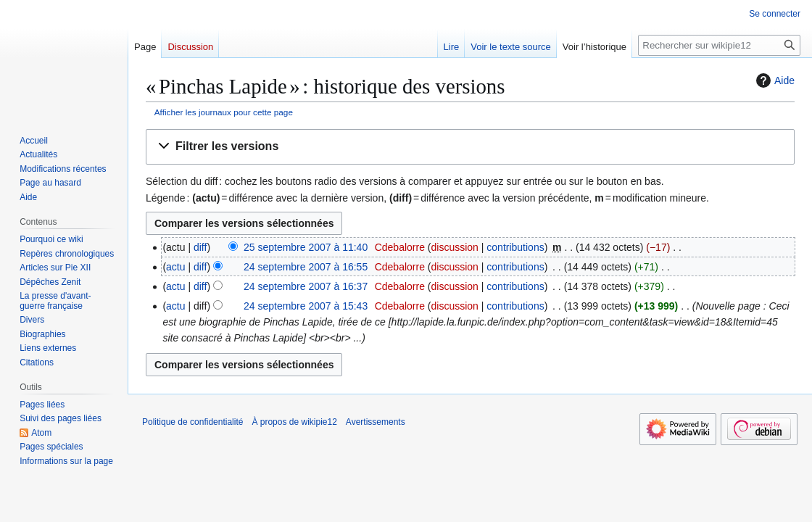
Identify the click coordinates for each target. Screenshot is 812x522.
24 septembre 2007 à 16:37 (306, 286)
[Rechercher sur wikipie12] (719, 45)
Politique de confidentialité (192, 422)
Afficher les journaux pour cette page (224, 112)
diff (200, 247)
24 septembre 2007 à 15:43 (306, 306)
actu (175, 267)
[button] (470, 147)
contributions (515, 247)
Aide (774, 80)
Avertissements (376, 422)
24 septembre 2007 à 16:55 (306, 267)
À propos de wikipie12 (294, 422)
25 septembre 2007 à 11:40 (306, 247)
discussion (455, 247)
